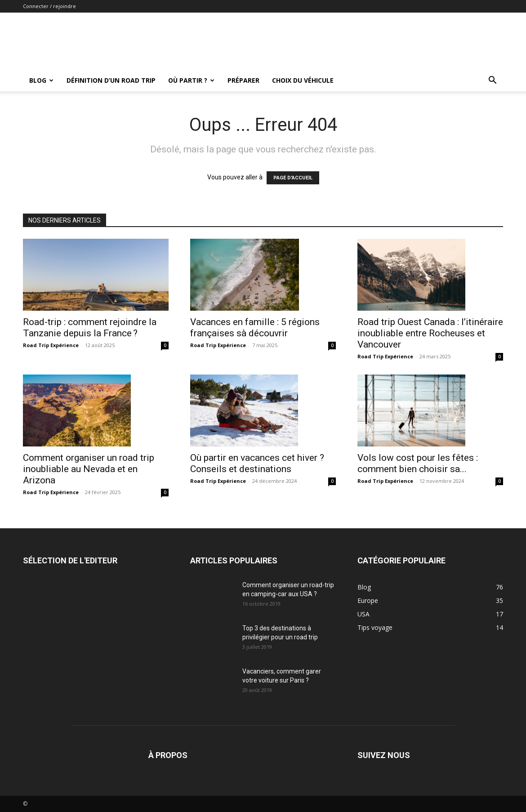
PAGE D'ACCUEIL (293, 178)
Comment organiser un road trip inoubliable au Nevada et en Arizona (89, 469)
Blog (41, 80)
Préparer (243, 80)
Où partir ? (191, 80)
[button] (492, 81)
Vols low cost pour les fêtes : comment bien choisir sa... (418, 463)
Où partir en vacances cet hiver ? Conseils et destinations (257, 463)
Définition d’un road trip (111, 80)
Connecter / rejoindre (49, 6)
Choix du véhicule (303, 80)
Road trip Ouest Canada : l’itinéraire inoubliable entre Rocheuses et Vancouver (430, 333)
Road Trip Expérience (51, 345)
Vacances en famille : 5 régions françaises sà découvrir (255, 328)
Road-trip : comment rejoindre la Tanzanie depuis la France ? (90, 328)
